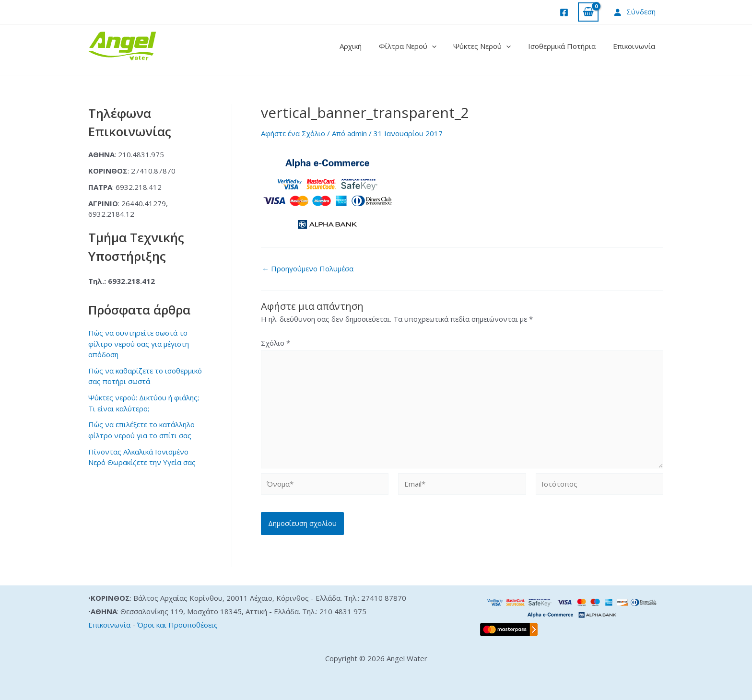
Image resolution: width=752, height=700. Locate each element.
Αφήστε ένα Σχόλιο (293, 133)
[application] (441, 46)
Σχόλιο (276, 343)
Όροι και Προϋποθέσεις (177, 625)
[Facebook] (564, 12)
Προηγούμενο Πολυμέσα (308, 269)
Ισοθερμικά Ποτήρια (566, 46)
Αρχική (363, 46)
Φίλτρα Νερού (417, 46)
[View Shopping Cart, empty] (588, 12)
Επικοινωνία (635, 46)
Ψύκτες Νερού (489, 46)
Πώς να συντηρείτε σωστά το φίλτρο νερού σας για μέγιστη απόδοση (139, 344)
